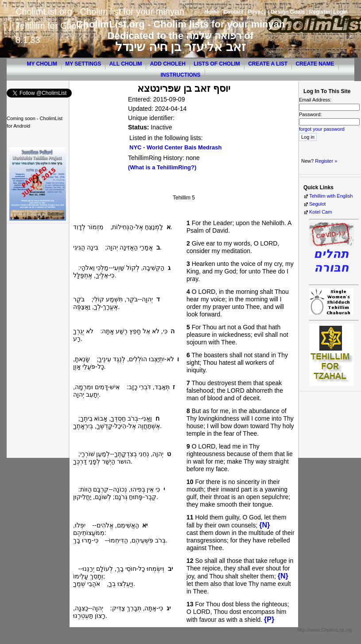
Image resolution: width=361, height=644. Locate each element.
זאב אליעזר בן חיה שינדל (180, 47)
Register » (326, 161)
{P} (269, 619)
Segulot (317, 204)
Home (212, 12)
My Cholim (42, 64)
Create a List (268, 64)
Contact (233, 12)
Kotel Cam (320, 212)
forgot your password (322, 129)
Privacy (257, 12)
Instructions (181, 75)
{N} (264, 525)
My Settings (83, 64)
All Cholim (126, 64)
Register (320, 12)
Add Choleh (168, 64)
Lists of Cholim (217, 64)
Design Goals (288, 12)
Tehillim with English (331, 196)
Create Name (315, 64)
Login (340, 12)
